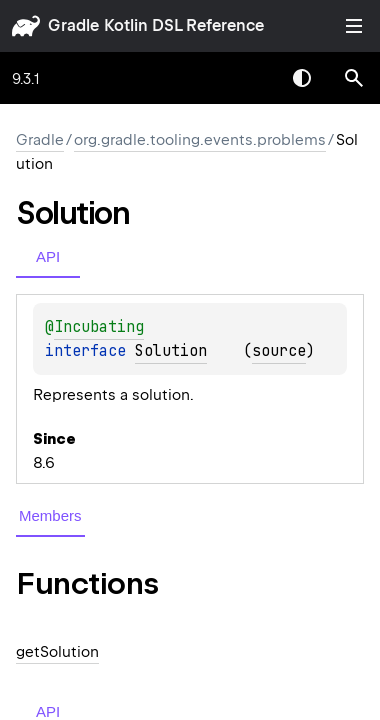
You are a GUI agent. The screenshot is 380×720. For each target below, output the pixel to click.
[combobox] (250, 78)
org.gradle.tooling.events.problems (200, 140)
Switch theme (302, 78)
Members (50, 515)
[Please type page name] (354, 78)
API (48, 256)
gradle (73, 25)
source (279, 351)
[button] (354, 78)
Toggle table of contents (354, 26)
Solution (171, 351)
